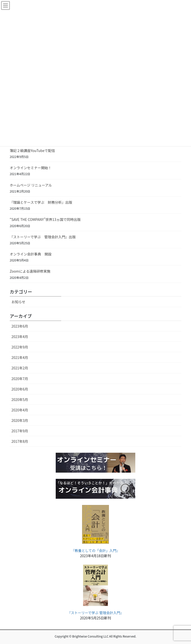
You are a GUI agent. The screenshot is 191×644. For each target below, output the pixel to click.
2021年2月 (20, 368)
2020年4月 (20, 410)
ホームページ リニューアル (31, 185)
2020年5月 (20, 399)
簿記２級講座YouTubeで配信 (32, 150)
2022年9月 (20, 347)
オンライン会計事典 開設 (31, 254)
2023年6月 (20, 326)
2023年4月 (20, 337)
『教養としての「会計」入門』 (95, 550)
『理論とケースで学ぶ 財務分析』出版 (41, 202)
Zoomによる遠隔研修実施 (30, 271)
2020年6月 (20, 389)
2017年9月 (20, 431)
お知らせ (18, 302)
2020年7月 (20, 379)
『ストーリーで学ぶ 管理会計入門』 (95, 613)
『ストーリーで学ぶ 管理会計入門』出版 (43, 237)
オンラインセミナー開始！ (31, 168)
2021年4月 (20, 357)
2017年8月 (20, 441)
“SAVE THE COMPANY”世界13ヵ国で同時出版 (45, 219)
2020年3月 (20, 420)
